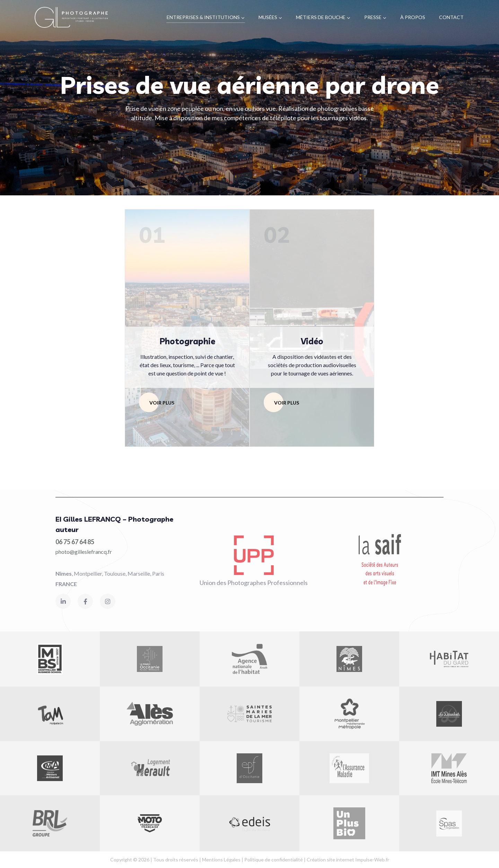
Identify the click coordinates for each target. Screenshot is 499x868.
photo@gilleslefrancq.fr (84, 552)
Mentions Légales (221, 860)
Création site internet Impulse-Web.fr (348, 860)
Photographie (187, 341)
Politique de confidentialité (274, 860)
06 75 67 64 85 (75, 542)
